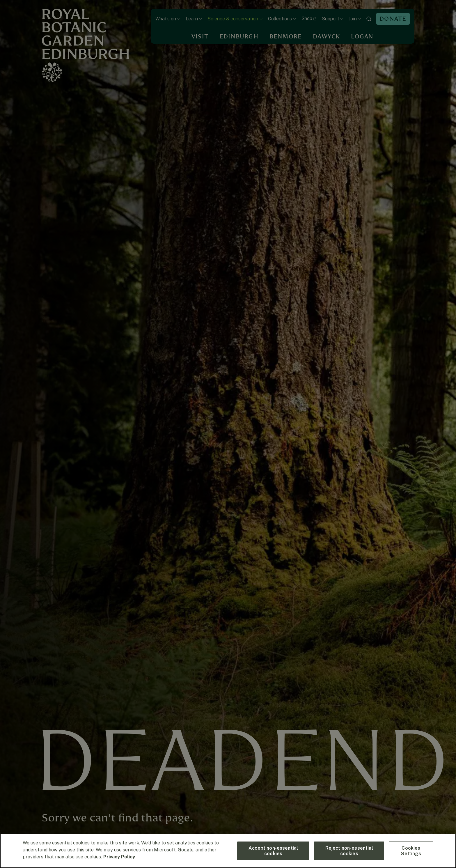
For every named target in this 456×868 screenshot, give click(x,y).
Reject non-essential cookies (349, 851)
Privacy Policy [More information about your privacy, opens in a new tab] (119, 857)
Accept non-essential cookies (273, 851)
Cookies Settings (411, 851)
